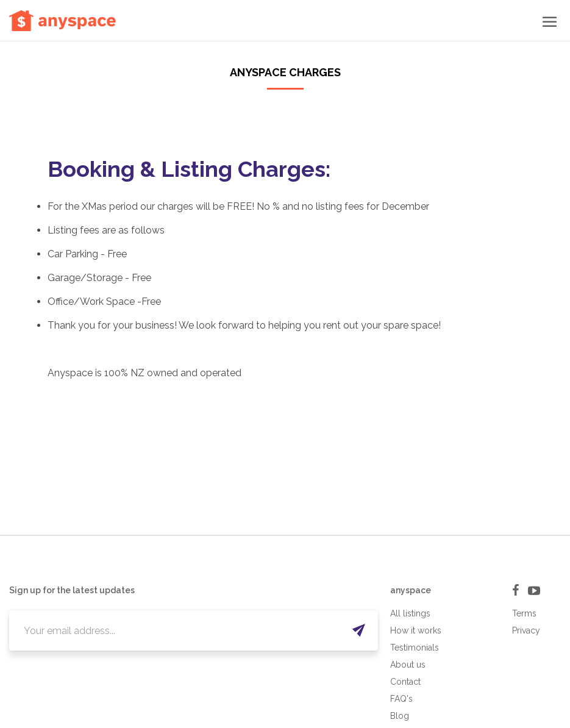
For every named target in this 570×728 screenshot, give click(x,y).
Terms (524, 613)
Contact (405, 682)
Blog (400, 716)
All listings (410, 613)
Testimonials (415, 648)
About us (408, 665)
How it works (416, 630)
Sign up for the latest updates (72, 590)
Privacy (526, 630)
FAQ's (401, 699)
